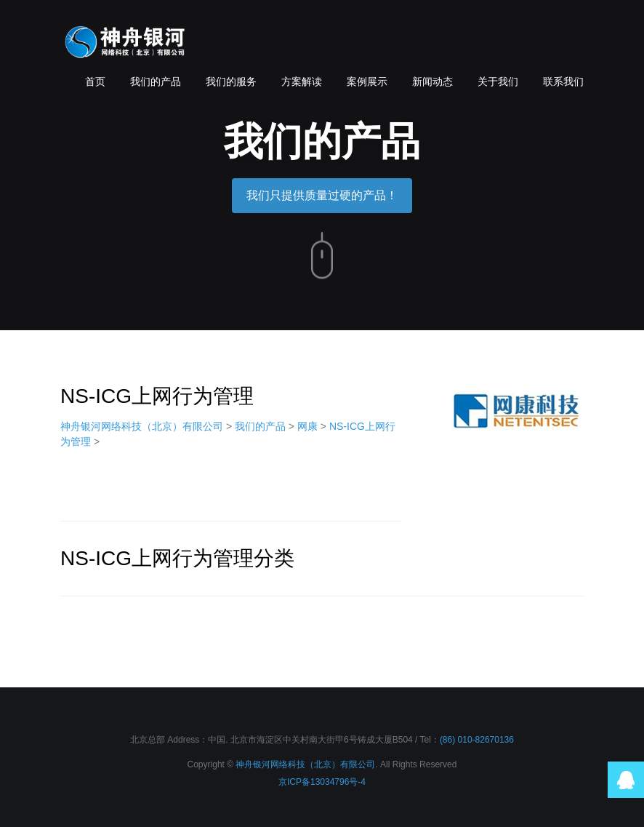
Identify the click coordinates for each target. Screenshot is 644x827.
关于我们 (498, 81)
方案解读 (302, 81)
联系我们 (563, 81)
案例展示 (367, 81)
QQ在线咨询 (626, 780)
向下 (322, 256)
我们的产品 (156, 81)
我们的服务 (231, 81)
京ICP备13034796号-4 (322, 782)
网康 (307, 426)
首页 (95, 81)
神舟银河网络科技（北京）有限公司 (126, 44)
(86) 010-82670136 (477, 740)
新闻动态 (432, 81)
